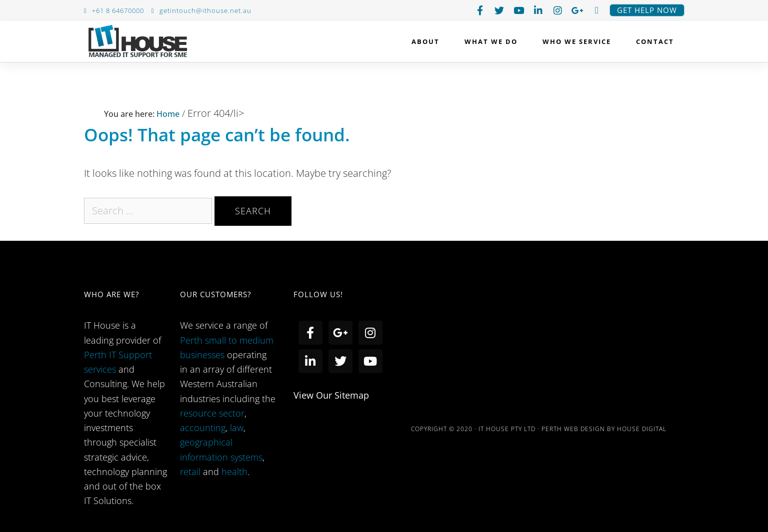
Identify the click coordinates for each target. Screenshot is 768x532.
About (428, 41)
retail (191, 472)
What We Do (493, 41)
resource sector (212, 413)
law (237, 428)
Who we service (579, 41)
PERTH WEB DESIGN (573, 429)
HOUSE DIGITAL (642, 429)
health (234, 472)
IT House (138, 43)
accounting (203, 428)
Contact (655, 41)
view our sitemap (331, 395)
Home (167, 114)
